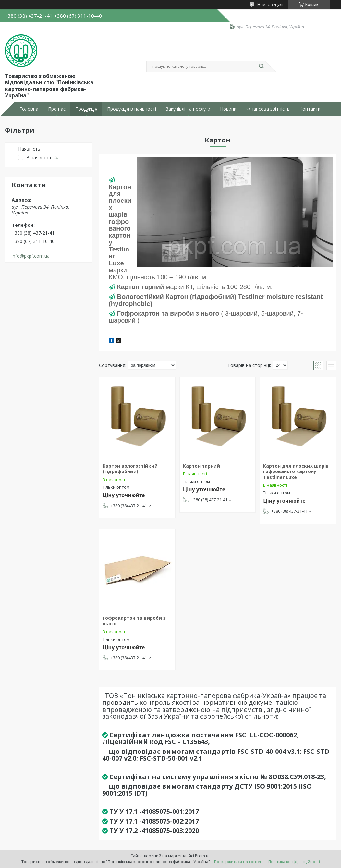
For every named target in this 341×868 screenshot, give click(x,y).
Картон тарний (201, 466)
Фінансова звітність (268, 109)
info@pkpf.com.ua (31, 256)
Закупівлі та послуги (188, 109)
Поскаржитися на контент (239, 862)
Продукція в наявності (132, 109)
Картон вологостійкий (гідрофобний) (130, 469)
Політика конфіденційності (294, 862)
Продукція (86, 109)
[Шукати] (262, 67)
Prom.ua (203, 856)
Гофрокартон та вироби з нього (134, 621)
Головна (29, 109)
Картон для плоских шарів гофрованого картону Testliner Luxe (296, 471)
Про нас (57, 109)
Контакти (310, 109)
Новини (228, 109)
